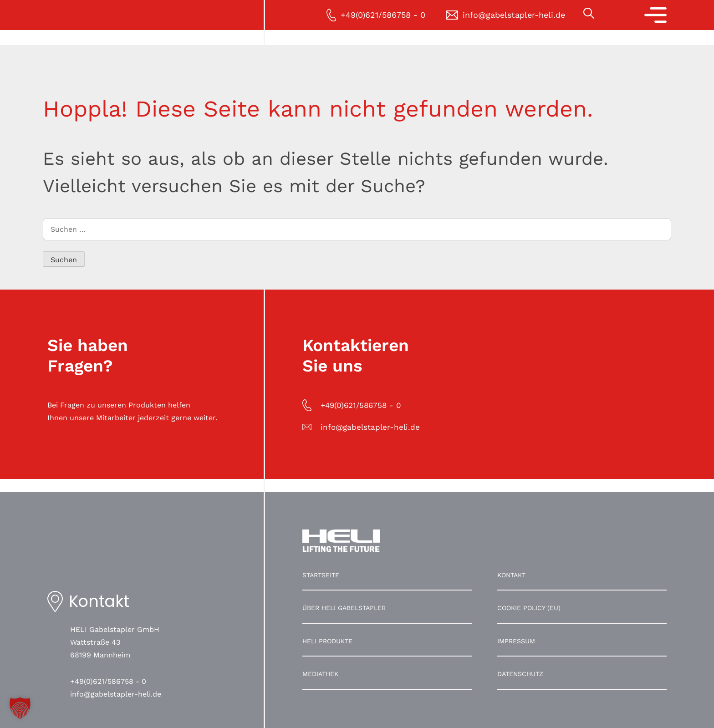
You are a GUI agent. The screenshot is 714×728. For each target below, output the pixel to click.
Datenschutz (520, 674)
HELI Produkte (327, 641)
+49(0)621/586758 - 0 (108, 681)
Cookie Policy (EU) (529, 608)
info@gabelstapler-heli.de (116, 694)
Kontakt (511, 575)
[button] (20, 708)
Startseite (321, 575)
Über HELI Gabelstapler (344, 608)
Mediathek (320, 674)
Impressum (516, 641)
